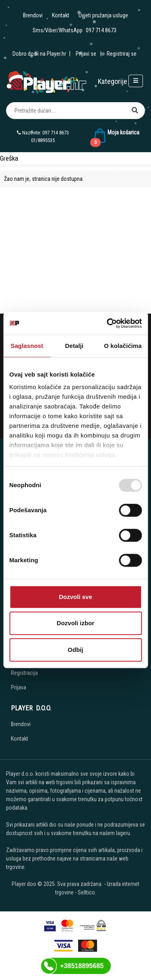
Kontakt (61, 15)
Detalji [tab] (74, 346)
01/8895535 (43, 140)
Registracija (24, 673)
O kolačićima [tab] (123, 346)
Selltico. (87, 892)
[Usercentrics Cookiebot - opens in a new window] (108, 323)
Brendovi (33, 15)
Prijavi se (86, 54)
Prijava (19, 687)
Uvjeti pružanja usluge (103, 15)
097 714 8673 (101, 30)
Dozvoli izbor (75, 623)
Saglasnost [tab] (27, 346)
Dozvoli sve (75, 597)
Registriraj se (122, 54)
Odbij (75, 650)
